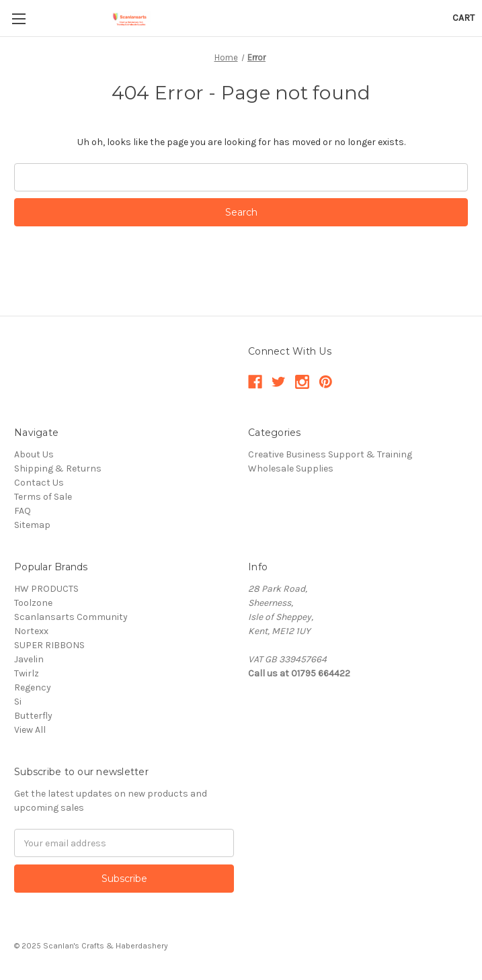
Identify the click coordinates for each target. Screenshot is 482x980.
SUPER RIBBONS (49, 645)
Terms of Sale (43, 497)
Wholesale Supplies (291, 469)
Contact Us (39, 483)
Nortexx (31, 631)
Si (18, 702)
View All (30, 730)
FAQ (23, 511)
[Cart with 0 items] (464, 18)
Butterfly (33, 716)
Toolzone (33, 603)
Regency (33, 687)
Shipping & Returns (58, 469)
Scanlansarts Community (71, 617)
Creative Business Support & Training (330, 454)
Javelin (29, 659)
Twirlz (27, 673)
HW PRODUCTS (46, 589)
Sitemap (32, 525)
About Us (34, 454)
